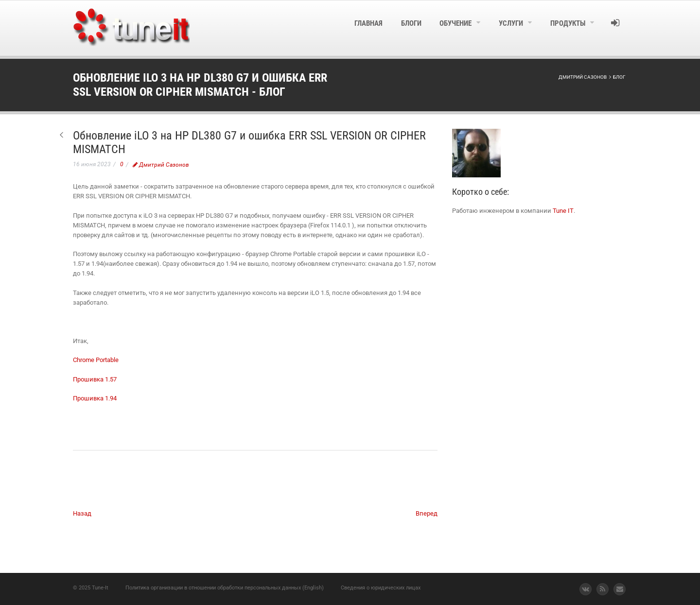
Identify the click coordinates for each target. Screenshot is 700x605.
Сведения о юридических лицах (381, 588)
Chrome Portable (96, 360)
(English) (313, 588)
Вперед (427, 513)
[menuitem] (343, 28)
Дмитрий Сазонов (161, 165)
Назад (82, 513)
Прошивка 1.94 (95, 398)
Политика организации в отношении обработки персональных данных (213, 588)
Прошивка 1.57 (95, 379)
